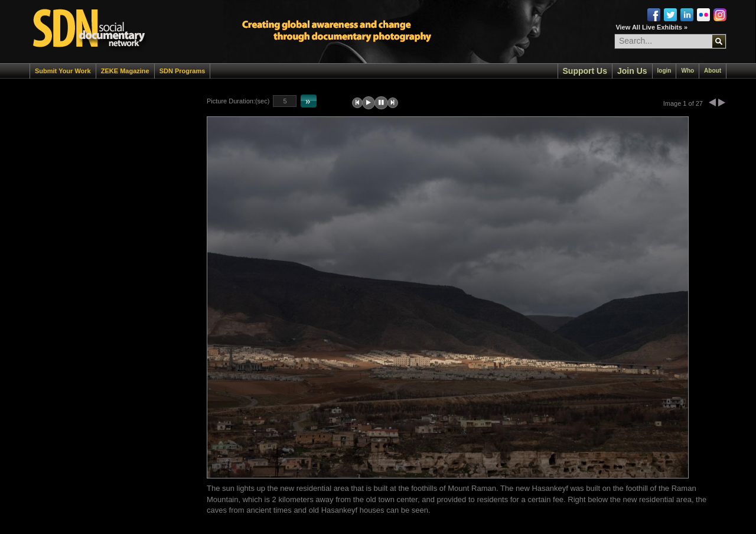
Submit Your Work (63, 71)
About (713, 71)
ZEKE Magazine (125, 71)
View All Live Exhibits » (651, 27)
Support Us (585, 71)
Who (687, 71)
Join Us (632, 71)
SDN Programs (183, 71)
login (664, 71)
